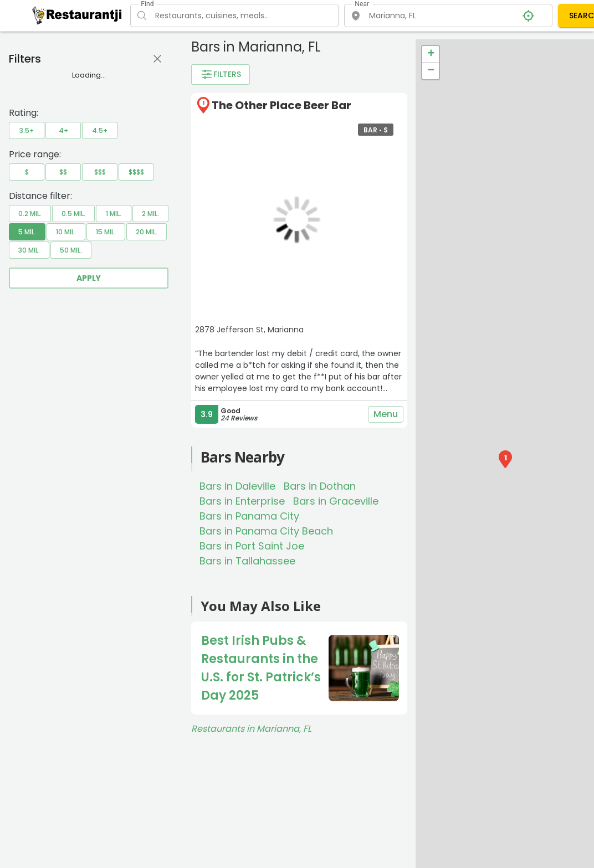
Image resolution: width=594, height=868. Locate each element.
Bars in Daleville (237, 486)
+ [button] (431, 54)
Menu (386, 414)
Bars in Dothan (320, 486)
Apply (89, 278)
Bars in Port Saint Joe (252, 546)
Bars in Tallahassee (247, 561)
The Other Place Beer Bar (281, 105)
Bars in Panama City (249, 516)
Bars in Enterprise (242, 501)
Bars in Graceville (336, 501)
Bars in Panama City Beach (266, 531)
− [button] (431, 71)
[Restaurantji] (77, 15)
